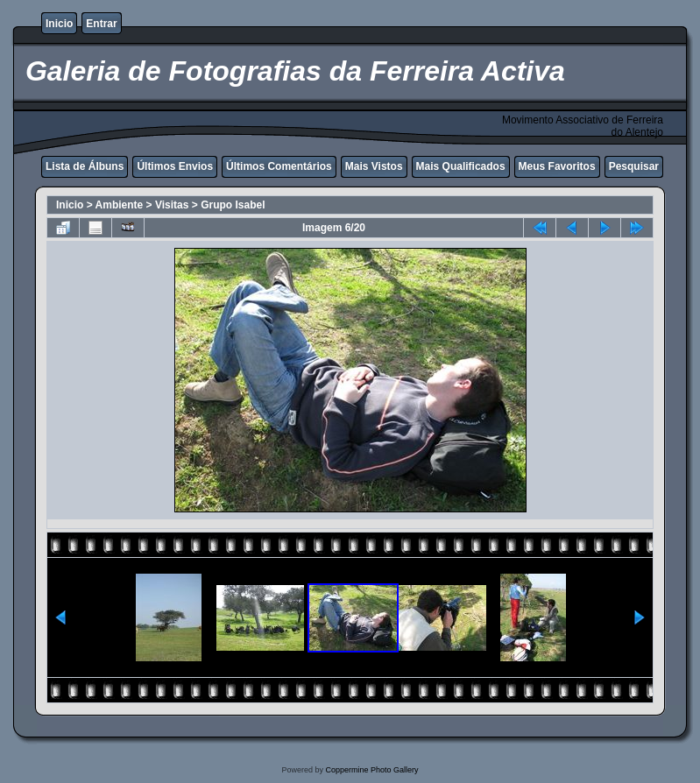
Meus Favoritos (557, 166)
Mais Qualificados (461, 166)
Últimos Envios (175, 166)
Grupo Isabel (233, 205)
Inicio (59, 24)
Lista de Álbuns (85, 166)
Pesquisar (634, 166)
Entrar (101, 24)
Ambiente (120, 205)
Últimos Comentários (279, 166)
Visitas (172, 205)
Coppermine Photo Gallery (371, 770)
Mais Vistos (374, 166)
